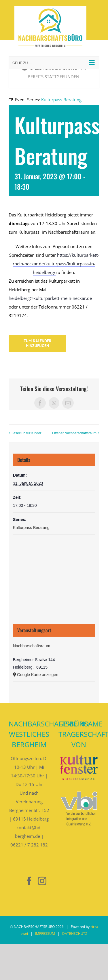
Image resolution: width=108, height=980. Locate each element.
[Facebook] (29, 881)
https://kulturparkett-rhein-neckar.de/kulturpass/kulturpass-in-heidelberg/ (56, 264)
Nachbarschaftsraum (32, 646)
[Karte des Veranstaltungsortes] (54, 574)
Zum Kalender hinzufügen (37, 343)
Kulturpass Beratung (31, 528)
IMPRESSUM (45, 934)
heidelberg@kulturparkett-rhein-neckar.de (50, 298)
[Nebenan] (16, 881)
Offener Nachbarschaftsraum (74, 433)
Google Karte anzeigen (38, 675)
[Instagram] (42, 881)
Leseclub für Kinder (26, 433)
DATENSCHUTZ (75, 934)
